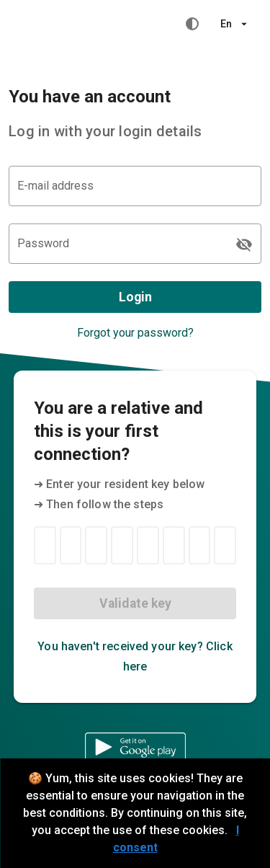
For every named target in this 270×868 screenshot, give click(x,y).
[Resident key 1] (45, 545)
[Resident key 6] (174, 545)
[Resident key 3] (96, 545)
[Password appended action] (244, 244)
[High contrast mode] (192, 24)
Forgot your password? (135, 333)
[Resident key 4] (122, 545)
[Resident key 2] (71, 545)
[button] (234, 24)
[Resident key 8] (225, 545)
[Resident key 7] (200, 545)
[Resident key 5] (148, 545)
